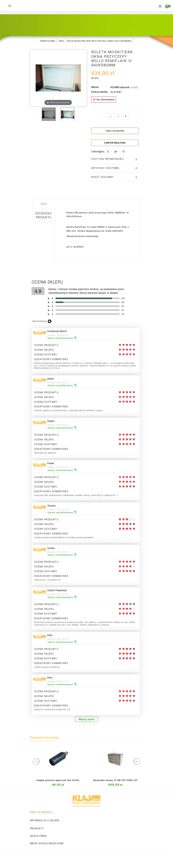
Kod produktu (100, 92)
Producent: (123, 87)
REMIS (135, 87)
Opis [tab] (44, 204)
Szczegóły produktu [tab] (44, 215)
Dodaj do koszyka (115, 131)
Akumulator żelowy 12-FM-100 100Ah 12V (115, 780)
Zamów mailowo (115, 143)
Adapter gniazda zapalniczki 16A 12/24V (58, 780)
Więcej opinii (86, 719)
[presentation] (36, 761)
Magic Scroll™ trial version (85, 110)
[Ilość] (118, 117)
